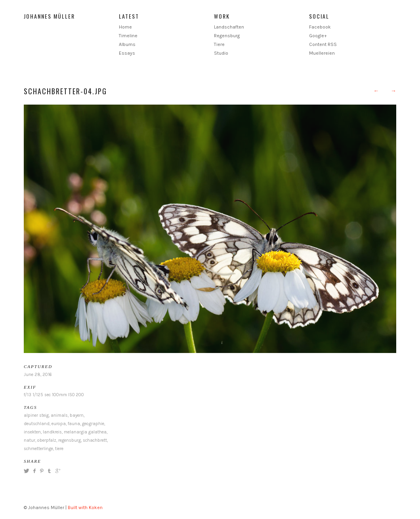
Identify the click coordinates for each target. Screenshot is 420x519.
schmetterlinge (38, 449)
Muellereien (322, 53)
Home (125, 27)
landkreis (52, 432)
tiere (59, 449)
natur (30, 440)
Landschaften (229, 27)
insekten (32, 432)
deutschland (37, 424)
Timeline (128, 36)
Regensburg (227, 36)
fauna (74, 424)
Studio (221, 53)
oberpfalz (47, 440)
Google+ (318, 36)
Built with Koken (85, 508)
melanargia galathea (85, 432)
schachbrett (95, 440)
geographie (93, 424)
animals (59, 415)
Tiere (219, 44)
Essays (127, 53)
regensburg (70, 440)
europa (59, 424)
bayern (77, 415)
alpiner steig (36, 415)
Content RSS (323, 44)
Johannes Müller (49, 16)
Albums (127, 44)
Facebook (320, 27)
